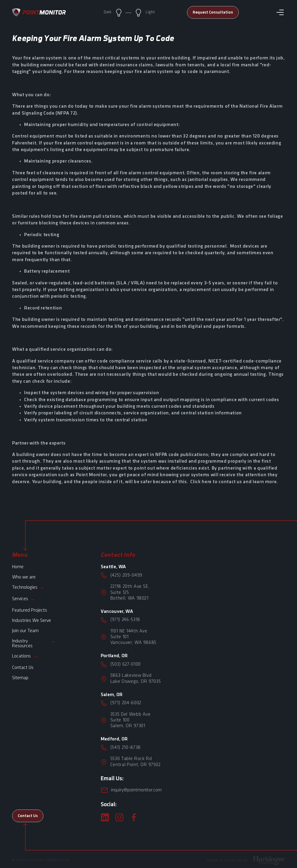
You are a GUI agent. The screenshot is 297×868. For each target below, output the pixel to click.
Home (18, 567)
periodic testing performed (129, 246)
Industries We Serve (32, 621)
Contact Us (23, 668)
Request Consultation (213, 13)
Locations (25, 657)
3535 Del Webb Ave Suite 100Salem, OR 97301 (131, 720)
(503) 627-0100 (126, 664)
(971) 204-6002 (126, 703)
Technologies (28, 588)
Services (24, 600)
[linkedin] (105, 817)
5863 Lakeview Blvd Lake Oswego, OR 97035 (136, 678)
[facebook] (134, 817)
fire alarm (65, 143)
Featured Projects (30, 610)
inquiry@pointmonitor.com (131, 790)
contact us (230, 482)
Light (145, 13)
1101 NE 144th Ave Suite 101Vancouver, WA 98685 (133, 637)
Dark (113, 13)
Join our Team (25, 631)
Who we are (24, 577)
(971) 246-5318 (125, 620)
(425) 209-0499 (126, 575)
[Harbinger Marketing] (269, 860)
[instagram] (119, 817)
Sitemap (20, 678)
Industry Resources (34, 644)
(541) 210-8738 (126, 748)
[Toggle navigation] (280, 12)
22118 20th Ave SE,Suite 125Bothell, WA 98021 (130, 592)
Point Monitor (91, 475)
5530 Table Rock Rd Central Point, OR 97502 (136, 762)
